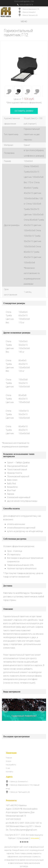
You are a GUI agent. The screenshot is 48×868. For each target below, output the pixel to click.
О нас (8, 768)
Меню (24, 22)
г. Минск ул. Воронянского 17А (30, 9)
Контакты (9, 772)
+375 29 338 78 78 (25, 5)
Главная (9, 758)
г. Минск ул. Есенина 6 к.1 (29, 12)
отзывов (35, 838)
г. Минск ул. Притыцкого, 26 (30, 15)
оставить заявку (24, 111)
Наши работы (11, 765)
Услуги (9, 761)
